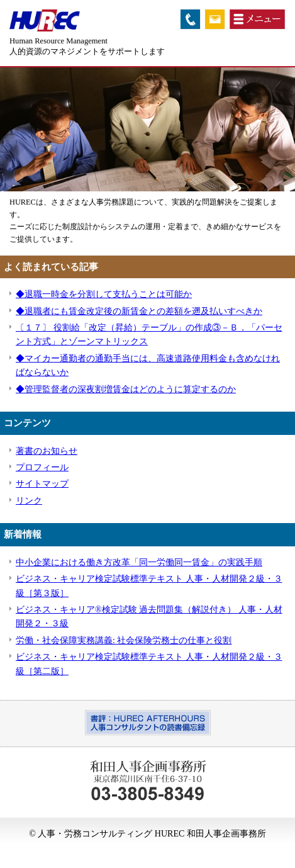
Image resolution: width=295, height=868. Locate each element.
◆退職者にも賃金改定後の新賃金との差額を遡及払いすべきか (139, 311)
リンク (29, 501)
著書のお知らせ (47, 451)
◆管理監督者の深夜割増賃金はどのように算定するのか (126, 389)
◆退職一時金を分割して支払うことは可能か (104, 294)
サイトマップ (42, 484)
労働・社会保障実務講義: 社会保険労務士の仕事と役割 (124, 640)
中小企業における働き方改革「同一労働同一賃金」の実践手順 (139, 562)
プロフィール (42, 467)
